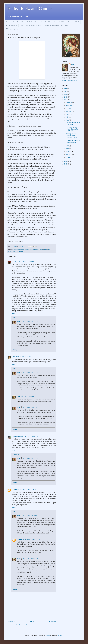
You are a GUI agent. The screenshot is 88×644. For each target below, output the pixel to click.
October (69, 108)
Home (8, 22)
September (69, 111)
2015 (66, 97)
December (69, 103)
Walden (21, 251)
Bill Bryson (28, 249)
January (68, 157)
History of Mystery (12, 29)
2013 (66, 161)
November (69, 105)
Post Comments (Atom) (23, 625)
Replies (17, 318)
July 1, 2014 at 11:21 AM (30, 458)
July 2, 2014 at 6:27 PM (34, 539)
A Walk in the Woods (18, 249)
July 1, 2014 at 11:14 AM (30, 321)
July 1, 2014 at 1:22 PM (30, 407)
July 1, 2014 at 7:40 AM (31, 436)
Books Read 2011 (18, 22)
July (67, 117)
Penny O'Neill (16, 489)
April (68, 149)
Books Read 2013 (46, 22)
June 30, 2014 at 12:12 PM (27, 262)
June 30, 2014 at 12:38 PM (24, 357)
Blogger (60, 635)
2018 (66, 88)
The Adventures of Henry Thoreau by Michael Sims (72, 129)
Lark (14, 357)
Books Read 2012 (32, 22)
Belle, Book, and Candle (30, 8)
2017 (66, 91)
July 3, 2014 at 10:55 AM (30, 559)
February (69, 154)
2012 (66, 164)
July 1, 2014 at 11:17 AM (30, 372)
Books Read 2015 (74, 22)
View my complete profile (70, 81)
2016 (66, 94)
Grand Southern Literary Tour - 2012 (31, 25)
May (67, 146)
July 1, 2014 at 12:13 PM (29, 396)
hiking (46, 249)
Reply (14, 313)
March (68, 152)
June (67, 120)
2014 (66, 100)
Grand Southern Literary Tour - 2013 (57, 25)
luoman (47, 635)
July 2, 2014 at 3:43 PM (30, 515)
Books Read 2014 (60, 22)
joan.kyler (15, 262)
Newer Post (11, 621)
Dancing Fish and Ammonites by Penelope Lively (71, 136)
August (68, 114)
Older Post (53, 621)
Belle (18, 321)
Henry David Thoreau (37, 249)
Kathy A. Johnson (18, 436)
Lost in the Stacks (12, 25)
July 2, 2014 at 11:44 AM (29, 489)
